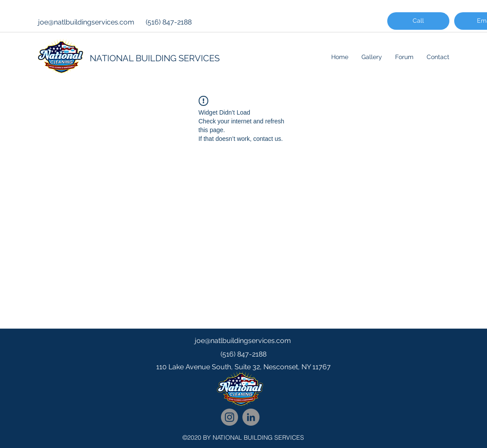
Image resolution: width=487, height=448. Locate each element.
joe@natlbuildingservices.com (86, 22)
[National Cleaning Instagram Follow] (229, 417)
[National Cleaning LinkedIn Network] (251, 417)
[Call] (418, 21)
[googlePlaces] (244, 385)
